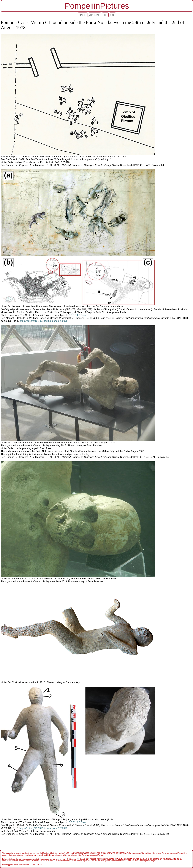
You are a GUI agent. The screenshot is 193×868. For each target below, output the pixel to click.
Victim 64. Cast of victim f (14, 443)
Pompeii (83, 15)
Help (113, 15)
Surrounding (95, 15)
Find (105, 15)
